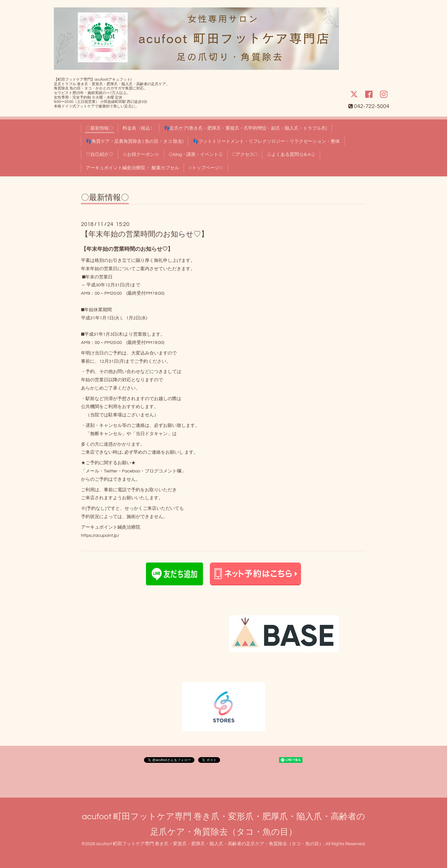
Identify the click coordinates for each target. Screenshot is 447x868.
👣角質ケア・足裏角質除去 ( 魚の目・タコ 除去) (135, 141)
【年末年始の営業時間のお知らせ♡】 (145, 234)
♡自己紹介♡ (99, 154)
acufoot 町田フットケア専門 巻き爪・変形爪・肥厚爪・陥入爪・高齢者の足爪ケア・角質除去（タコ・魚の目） (210, 844)
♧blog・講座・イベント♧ (196, 154)
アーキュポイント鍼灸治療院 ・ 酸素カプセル (132, 168)
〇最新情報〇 (99, 128)
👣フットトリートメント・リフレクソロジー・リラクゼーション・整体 (266, 141)
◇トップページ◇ (206, 168)
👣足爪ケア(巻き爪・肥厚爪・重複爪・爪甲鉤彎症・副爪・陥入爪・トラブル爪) (245, 128)
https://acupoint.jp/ (100, 535)
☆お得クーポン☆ (141, 154)
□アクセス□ (245, 154)
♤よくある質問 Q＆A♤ (291, 154)
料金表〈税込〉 (139, 128)
